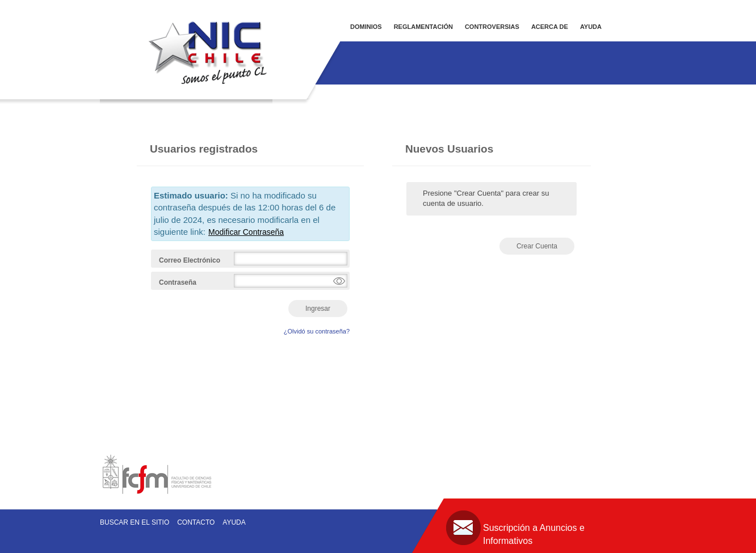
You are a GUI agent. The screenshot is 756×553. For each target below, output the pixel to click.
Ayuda (234, 522)
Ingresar (318, 309)
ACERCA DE (550, 27)
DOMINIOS (366, 27)
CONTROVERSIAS (492, 27)
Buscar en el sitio (135, 522)
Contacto (196, 522)
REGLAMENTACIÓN (423, 27)
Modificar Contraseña (246, 232)
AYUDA (591, 27)
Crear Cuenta (537, 246)
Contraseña (178, 282)
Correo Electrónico (190, 260)
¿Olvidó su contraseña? (317, 331)
